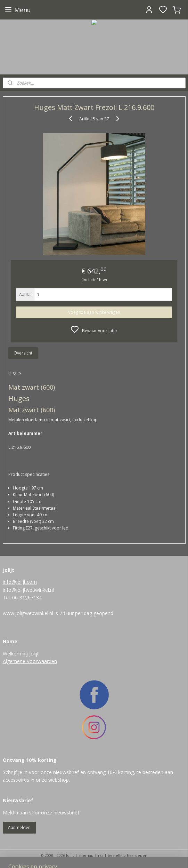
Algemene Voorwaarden (30, 661)
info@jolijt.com (20, 582)
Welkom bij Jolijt (21, 654)
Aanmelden (19, 827)
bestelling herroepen (128, 855)
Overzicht (23, 353)
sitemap (86, 855)
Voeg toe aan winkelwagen (94, 312)
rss (101, 855)
